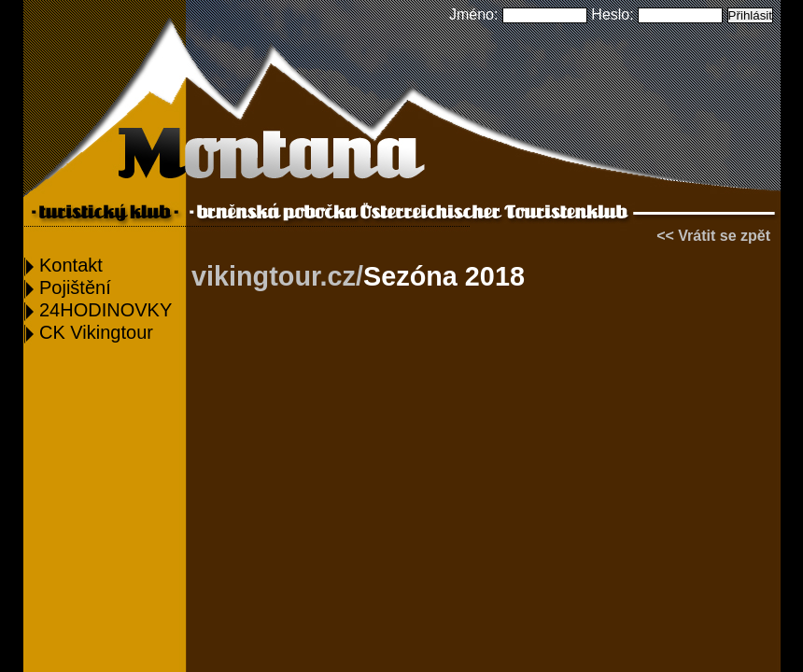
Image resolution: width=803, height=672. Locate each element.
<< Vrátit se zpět (713, 236)
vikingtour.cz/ (277, 276)
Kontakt (63, 265)
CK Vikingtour (89, 332)
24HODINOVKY (98, 310)
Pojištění (68, 287)
